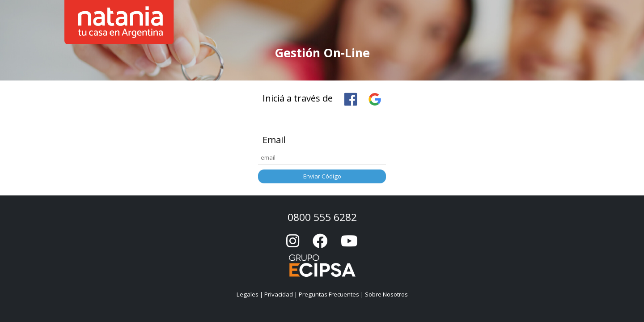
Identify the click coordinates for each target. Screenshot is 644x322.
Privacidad (279, 294)
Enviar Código (322, 176)
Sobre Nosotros (386, 294)
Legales (248, 294)
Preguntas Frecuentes (329, 294)
